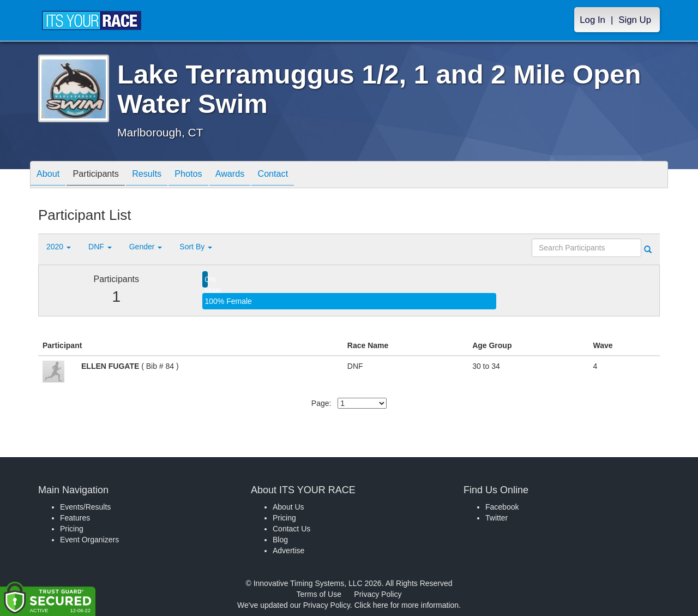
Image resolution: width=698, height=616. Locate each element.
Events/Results (85, 507)
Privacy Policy (378, 594)
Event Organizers (89, 540)
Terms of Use (319, 594)
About (51, 175)
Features (75, 518)
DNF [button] (100, 247)
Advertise (288, 551)
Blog (280, 540)
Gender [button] (146, 247)
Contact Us (291, 529)
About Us (288, 507)
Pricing (72, 529)
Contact (303, 175)
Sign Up (635, 20)
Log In (592, 20)
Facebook (502, 507)
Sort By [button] (196, 247)
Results (161, 175)
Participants (104, 175)
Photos (208, 175)
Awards (255, 175)
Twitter (497, 518)
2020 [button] (59, 247)
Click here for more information (407, 605)
